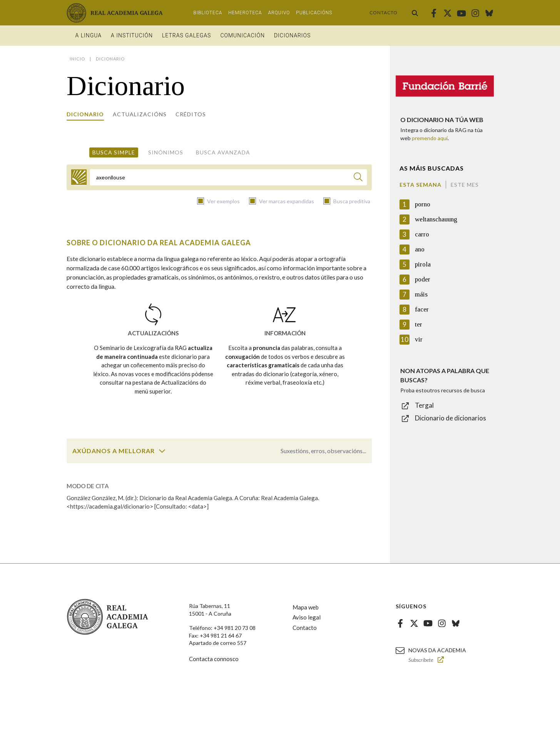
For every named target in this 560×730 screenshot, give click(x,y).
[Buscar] (358, 178)
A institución (132, 35)
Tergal (424, 405)
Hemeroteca (245, 13)
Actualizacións (140, 114)
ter (419, 324)
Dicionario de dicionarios (451, 418)
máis (421, 294)
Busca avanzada (223, 152)
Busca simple (114, 152)
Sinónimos (166, 152)
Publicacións (314, 13)
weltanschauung (436, 219)
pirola (423, 264)
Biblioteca (208, 13)
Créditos (191, 114)
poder (423, 279)
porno (423, 204)
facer (422, 309)
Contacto (384, 13)
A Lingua (89, 35)
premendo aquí (430, 138)
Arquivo (279, 13)
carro (422, 234)
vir (419, 339)
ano (420, 249)
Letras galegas (186, 35)
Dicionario (85, 114)
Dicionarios (292, 35)
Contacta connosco (214, 659)
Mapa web (306, 607)
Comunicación (242, 35)
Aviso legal (307, 617)
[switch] (162, 451)
